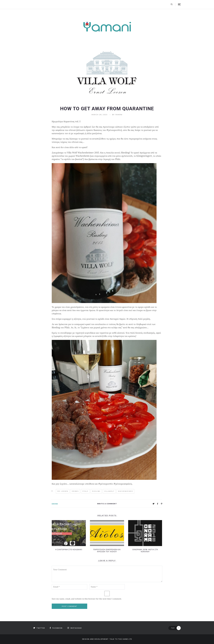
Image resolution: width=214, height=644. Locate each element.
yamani (119, 115)
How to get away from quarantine (107, 109)
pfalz (85, 491)
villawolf (109, 491)
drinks (75, 491)
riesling (96, 491)
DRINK (55, 504)
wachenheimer (125, 491)
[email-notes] (69, 587)
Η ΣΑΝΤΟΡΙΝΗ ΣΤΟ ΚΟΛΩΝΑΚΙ (69, 550)
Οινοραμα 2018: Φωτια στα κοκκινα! (145, 551)
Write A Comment (107, 504)
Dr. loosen (63, 491)
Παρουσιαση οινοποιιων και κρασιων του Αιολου (107, 551)
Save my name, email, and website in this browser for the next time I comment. (87, 599)
